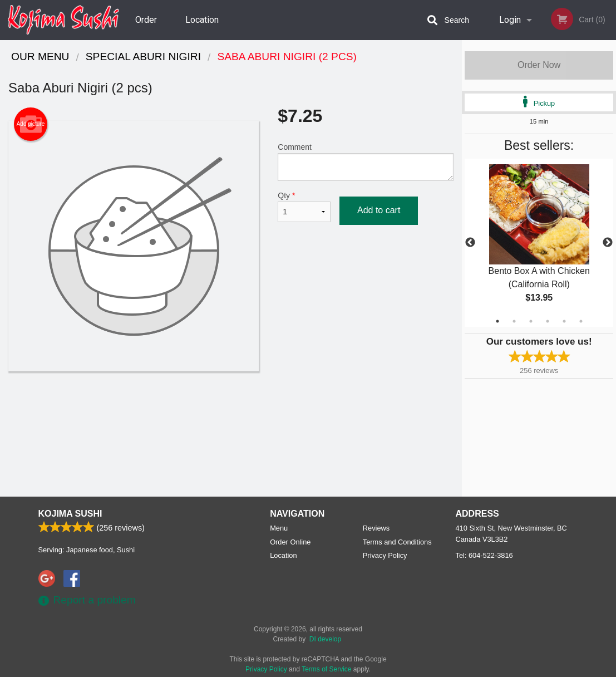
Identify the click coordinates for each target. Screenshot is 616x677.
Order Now (539, 65)
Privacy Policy (385, 555)
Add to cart (379, 210)
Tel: (484, 555)
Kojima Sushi (70, 514)
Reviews (376, 528)
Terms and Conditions (397, 542)
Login (510, 20)
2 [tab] (514, 321)
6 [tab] (581, 321)
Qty (304, 207)
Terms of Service (326, 669)
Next (608, 243)
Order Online (147, 27)
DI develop (325, 639)
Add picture (31, 124)
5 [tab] (564, 321)
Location (202, 20)
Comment (366, 162)
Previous (470, 243)
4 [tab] (548, 321)
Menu (279, 528)
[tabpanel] (539, 243)
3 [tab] (531, 321)
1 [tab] (497, 321)
